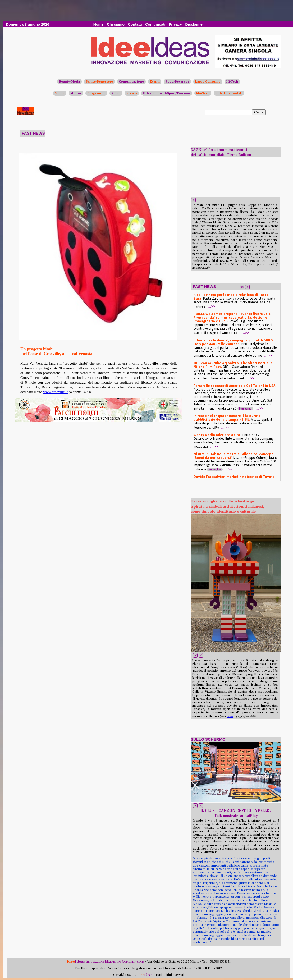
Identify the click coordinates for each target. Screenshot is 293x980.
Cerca (259, 112)
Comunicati (155, 24)
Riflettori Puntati (229, 93)
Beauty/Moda (69, 81)
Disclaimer (194, 24)
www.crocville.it (55, 392)
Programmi (96, 93)
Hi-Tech (232, 81)
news (230, 716)
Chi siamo (116, 24)
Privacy (175, 24)
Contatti (135, 24)
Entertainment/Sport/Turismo (166, 93)
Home (99, 24)
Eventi (155, 81)
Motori (76, 93)
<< (242, 287)
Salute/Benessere (99, 81)
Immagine (245, 409)
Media (60, 93)
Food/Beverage (177, 81)
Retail (116, 93)
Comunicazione (131, 81)
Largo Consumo (208, 81)
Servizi (132, 93)
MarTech (203, 93)
